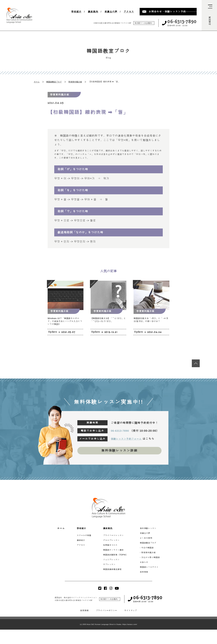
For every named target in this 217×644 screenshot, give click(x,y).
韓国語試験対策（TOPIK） (116, 556)
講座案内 (93, 12)
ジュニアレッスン (111, 560)
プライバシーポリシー (106, 611)
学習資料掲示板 (77, 82)
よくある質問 (147, 539)
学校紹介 (76, 12)
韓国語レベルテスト (151, 568)
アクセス (129, 12)
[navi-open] (209, 15)
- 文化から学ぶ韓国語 (152, 558)
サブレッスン (109, 565)
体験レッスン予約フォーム (129, 438)
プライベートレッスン (113, 536)
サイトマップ (131, 611)
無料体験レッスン (150, 529)
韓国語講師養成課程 (112, 570)
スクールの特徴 (83, 536)
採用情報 (145, 573)
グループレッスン (111, 541)
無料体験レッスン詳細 (119, 451)
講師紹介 (79, 541)
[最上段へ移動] (195, 362)
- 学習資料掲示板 (149, 553)
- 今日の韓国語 (148, 549)
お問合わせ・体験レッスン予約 (167, 12)
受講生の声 (111, 12)
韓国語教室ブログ (55, 82)
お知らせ (145, 563)
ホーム (37, 82)
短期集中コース (110, 546)
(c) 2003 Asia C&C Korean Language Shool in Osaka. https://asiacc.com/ (108, 625)
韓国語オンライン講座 (113, 551)
